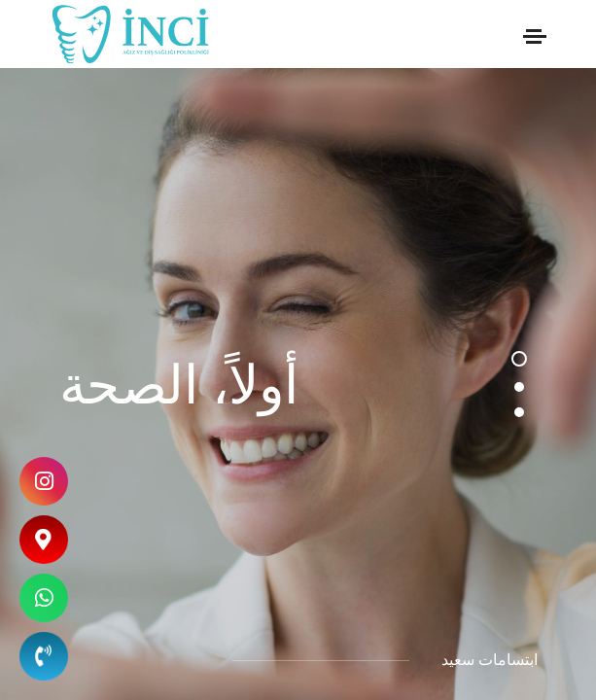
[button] (519, 359)
